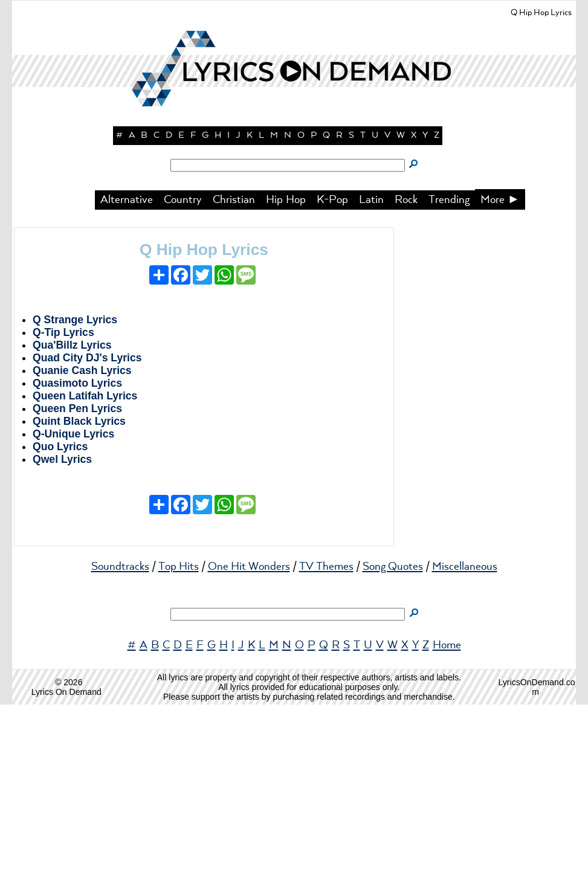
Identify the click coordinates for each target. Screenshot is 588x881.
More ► (500, 376)
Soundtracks (120, 743)
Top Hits (179, 743)
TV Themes (326, 743)
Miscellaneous (465, 743)
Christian (234, 376)
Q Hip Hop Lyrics (204, 426)
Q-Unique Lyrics (73, 610)
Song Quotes (393, 743)
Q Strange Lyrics (75, 496)
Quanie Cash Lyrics (82, 547)
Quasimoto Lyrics (77, 560)
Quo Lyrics (60, 623)
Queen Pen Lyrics (77, 585)
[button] (294, 211)
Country (183, 376)
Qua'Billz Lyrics (72, 521)
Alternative (127, 376)
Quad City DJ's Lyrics (87, 534)
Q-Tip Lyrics (63, 509)
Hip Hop (286, 376)
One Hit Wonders (249, 743)
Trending (449, 376)
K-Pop (332, 376)
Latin (371, 376)
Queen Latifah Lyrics (85, 572)
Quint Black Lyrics (79, 598)
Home (447, 822)
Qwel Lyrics (62, 636)
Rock (406, 376)
